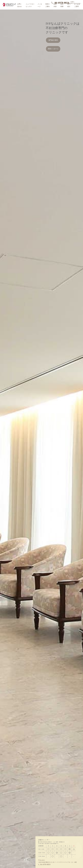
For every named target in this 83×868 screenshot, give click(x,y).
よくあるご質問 (77, 5)
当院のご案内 (47, 5)
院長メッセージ (53, 49)
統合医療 (62, 5)
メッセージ (40, 5)
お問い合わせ (19, 5)
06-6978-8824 (62, 3)
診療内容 (55, 5)
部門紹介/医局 (53, 40)
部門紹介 (69, 5)
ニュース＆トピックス (30, 5)
